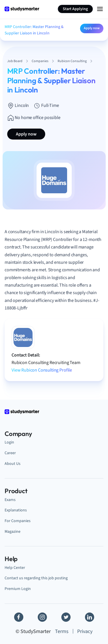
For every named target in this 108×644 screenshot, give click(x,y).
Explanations (16, 510)
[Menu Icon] (100, 9)
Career (10, 453)
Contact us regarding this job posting (36, 578)
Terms (62, 631)
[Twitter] (66, 617)
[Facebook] (19, 617)
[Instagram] (42, 617)
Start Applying (75, 9)
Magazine (13, 531)
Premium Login (18, 589)
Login (9, 442)
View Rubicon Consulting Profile (42, 370)
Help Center (15, 568)
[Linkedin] (90, 617)
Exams (10, 500)
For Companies (18, 521)
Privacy (85, 631)
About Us (13, 464)
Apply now (92, 28)
